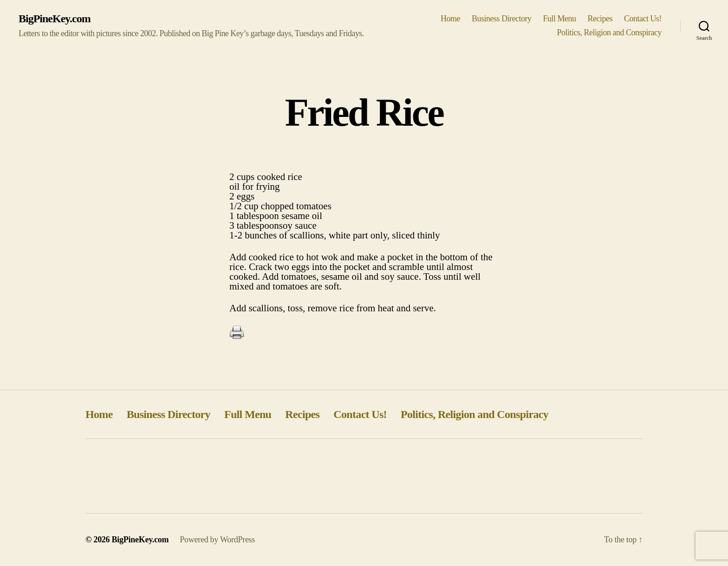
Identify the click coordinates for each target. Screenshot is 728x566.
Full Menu (559, 19)
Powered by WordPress (217, 540)
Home (450, 19)
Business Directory (502, 19)
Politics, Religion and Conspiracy (609, 32)
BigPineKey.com (55, 19)
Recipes (600, 19)
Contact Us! (643, 19)
